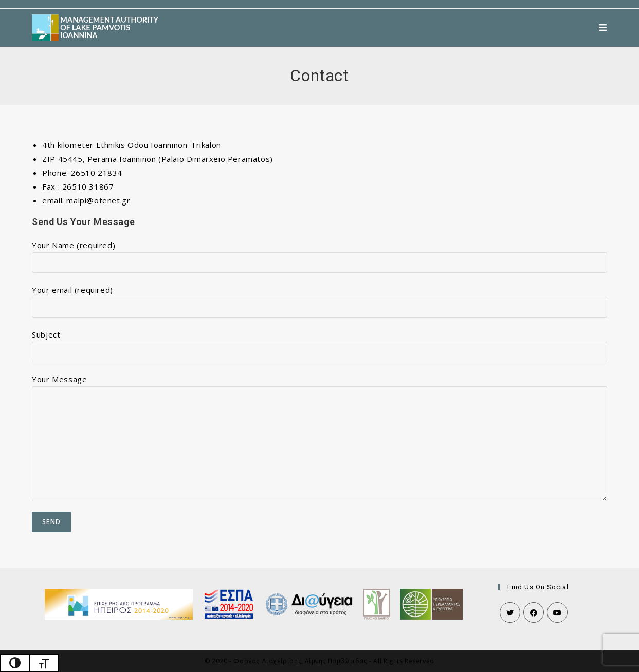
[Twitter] (510, 612)
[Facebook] (534, 612)
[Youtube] (557, 612)
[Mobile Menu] (603, 27)
